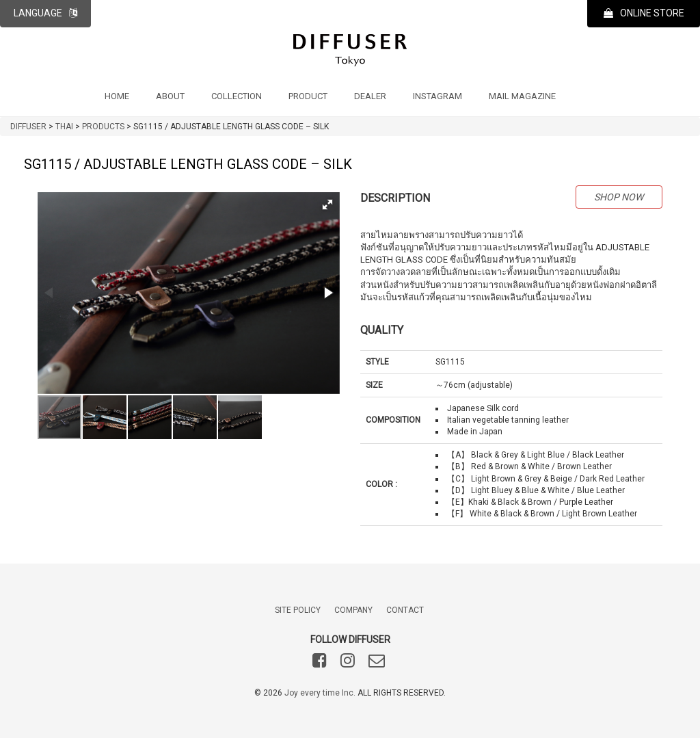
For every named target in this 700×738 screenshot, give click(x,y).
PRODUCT (308, 96)
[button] (327, 205)
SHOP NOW (619, 197)
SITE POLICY (298, 610)
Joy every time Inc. (320, 693)
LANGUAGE (45, 13)
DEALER (370, 96)
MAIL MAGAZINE (522, 96)
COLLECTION (237, 96)
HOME (117, 96)
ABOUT (170, 96)
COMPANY (353, 610)
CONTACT (405, 610)
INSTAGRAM (437, 96)
